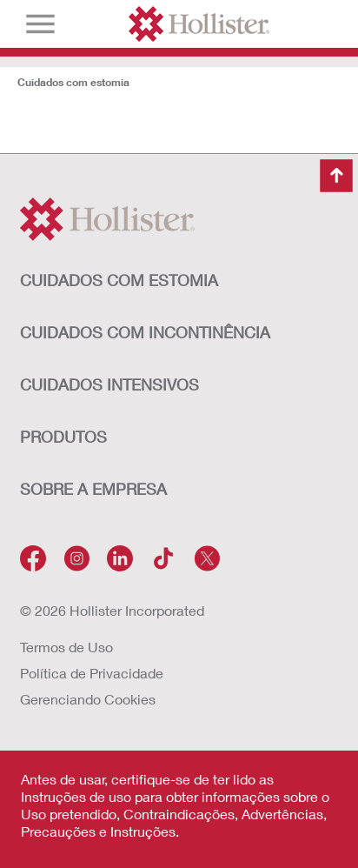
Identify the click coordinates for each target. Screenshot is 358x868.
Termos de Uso (66, 647)
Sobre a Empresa (93, 489)
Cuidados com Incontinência (145, 332)
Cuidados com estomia (73, 82)
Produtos (63, 437)
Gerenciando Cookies (88, 699)
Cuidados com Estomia (119, 280)
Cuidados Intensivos (109, 384)
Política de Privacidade (92, 673)
